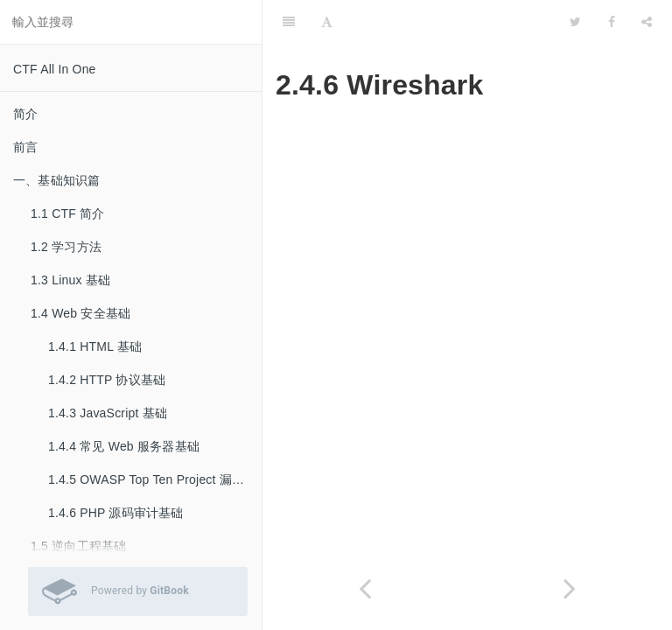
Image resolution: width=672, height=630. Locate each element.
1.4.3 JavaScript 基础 (108, 413)
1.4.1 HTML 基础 (95, 346)
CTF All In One (55, 69)
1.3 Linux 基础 (70, 280)
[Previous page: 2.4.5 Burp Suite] (365, 588)
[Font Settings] (327, 22)
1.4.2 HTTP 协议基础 (107, 380)
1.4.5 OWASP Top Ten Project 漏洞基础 (155, 479)
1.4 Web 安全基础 (80, 313)
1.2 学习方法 (66, 247)
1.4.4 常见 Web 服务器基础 (124, 446)
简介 (25, 114)
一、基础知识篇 (56, 180)
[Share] (647, 22)
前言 (25, 147)
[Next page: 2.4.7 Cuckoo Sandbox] (570, 588)
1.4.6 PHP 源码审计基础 (116, 513)
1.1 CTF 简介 (67, 213)
